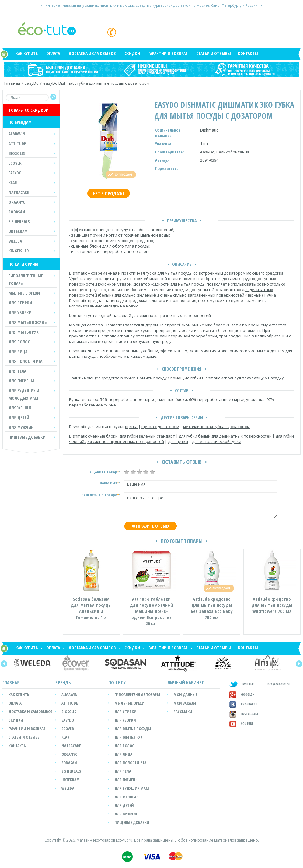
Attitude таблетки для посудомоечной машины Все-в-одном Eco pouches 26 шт (151, 611)
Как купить (27, 53)
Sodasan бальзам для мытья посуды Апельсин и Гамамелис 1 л (91, 608)
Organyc (69, 754)
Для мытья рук (128, 737)
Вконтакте (243, 704)
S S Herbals (71, 771)
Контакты (248, 53)
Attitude (70, 703)
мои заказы (185, 703)
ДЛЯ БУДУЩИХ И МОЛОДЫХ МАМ (24, 394)
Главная (12, 83)
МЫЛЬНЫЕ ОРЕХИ (24, 293)
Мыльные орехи (129, 703)
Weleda (68, 788)
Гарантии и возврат (168, 53)
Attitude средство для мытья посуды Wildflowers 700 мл (272, 605)
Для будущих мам (132, 788)
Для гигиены (126, 780)
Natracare (71, 746)
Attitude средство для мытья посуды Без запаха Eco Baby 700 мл (212, 608)
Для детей (124, 805)
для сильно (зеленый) (135, 295)
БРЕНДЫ (64, 682)
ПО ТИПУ (117, 682)
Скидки (132, 53)
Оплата (53, 53)
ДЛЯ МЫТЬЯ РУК (24, 332)
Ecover (68, 729)
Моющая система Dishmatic (95, 325)
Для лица (123, 754)
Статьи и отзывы (214, 53)
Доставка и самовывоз (92, 53)
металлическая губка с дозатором (216, 427)
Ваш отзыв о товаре (200, 505)
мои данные (185, 694)
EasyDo (32, 83)
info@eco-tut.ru (278, 684)
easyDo (68, 720)
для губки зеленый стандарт (147, 436)
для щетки (178, 441)
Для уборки (125, 720)
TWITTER (242, 684)
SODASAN (69, 763)
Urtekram (71, 780)
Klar (65, 737)
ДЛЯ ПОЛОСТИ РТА (25, 361)
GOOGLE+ (242, 694)
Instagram (244, 714)
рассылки (183, 712)
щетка (131, 427)
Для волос (124, 746)
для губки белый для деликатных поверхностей (225, 436)
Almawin (70, 694)
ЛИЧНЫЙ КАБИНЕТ (186, 682)
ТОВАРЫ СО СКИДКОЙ (29, 110)
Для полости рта (130, 763)
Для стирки (125, 712)
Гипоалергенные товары (137, 694)
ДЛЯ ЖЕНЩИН (21, 408)
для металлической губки (217, 441)
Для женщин (127, 797)
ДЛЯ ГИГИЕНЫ (21, 381)
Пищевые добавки (27, 437)
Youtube (241, 724)
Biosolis (69, 712)
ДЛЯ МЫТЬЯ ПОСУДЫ (28, 322)
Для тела (123, 771)
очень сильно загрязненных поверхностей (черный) (211, 295)
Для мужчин (126, 814)
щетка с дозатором (160, 427)
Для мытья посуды (133, 729)
